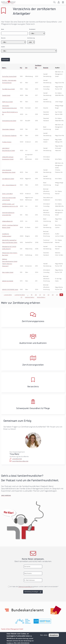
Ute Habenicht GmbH (8, 179)
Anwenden (6, 60)
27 (21, 297)
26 (61, 295)
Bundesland (32, 29)
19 (32, 295)
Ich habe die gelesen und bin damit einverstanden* (34, 587)
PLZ (21, 68)
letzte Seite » (41, 297)
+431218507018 (17, 459)
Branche (3, 38)
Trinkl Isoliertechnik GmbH (9, 121)
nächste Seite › (30, 297)
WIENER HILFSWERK (8, 281)
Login (59, 2)
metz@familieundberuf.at (20, 461)
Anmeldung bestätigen (31, 592)
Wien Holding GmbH (8, 272)
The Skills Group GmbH (8, 89)
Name (3, 29)
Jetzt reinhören (6, 495)
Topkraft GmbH (6, 95)
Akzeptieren (54, 635)
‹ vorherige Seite (20, 295)
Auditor (3, 47)
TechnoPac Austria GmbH (9, 76)
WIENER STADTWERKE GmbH (10, 290)
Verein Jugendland (7, 194)
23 (48, 295)
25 (57, 295)
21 (40, 295)
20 (36, 295)
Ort (26, 68)
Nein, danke (44, 635)
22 (44, 295)
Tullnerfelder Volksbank (8, 129)
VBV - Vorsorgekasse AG (9, 185)
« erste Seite (8, 295)
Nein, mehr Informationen (22, 643)
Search (54, 2)
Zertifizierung (31, 38)
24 (53, 295)
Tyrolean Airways (7, 142)
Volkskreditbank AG (7, 221)
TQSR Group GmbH (7, 102)
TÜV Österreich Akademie (9, 136)
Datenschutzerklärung (26, 587)
